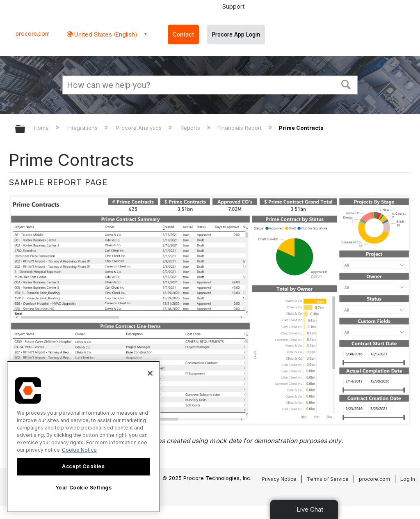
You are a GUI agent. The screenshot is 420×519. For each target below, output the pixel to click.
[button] (346, 84)
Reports (191, 128)
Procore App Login (236, 34)
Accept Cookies (83, 466)
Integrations (83, 128)
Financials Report (240, 128)
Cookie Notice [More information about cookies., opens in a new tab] (79, 450)
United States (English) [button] (105, 34)
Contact (183, 34)
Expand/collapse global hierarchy (25, 130)
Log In (408, 479)
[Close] (150, 373)
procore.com (33, 34)
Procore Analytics (140, 128)
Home (42, 128)
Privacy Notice (279, 479)
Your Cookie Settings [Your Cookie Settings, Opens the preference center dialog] (84, 488)
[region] (83, 437)
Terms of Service (328, 479)
